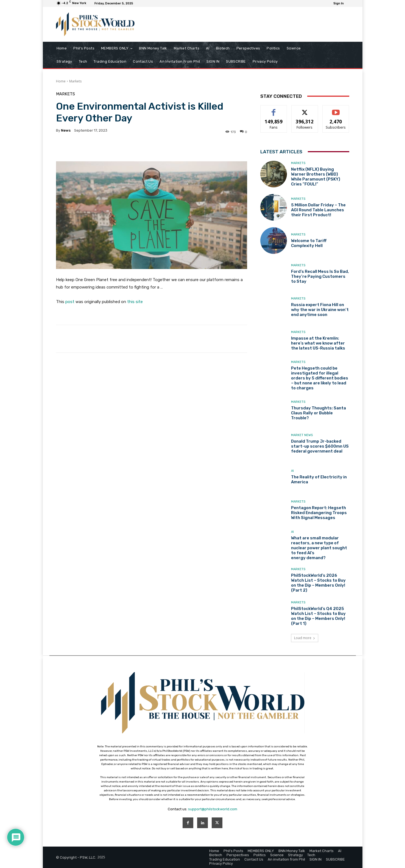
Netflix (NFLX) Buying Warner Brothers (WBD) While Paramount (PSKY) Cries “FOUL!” (316, 177)
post (70, 302)
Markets (75, 81)
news (66, 130)
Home (61, 81)
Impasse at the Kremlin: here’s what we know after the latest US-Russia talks (318, 343)
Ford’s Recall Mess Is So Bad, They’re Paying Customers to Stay (320, 276)
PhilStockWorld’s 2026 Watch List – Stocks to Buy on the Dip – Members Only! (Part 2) (318, 583)
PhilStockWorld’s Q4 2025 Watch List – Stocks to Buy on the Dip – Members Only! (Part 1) (318, 616)
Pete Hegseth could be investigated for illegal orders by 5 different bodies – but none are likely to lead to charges (320, 378)
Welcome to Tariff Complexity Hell (309, 243)
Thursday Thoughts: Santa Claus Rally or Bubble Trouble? (319, 413)
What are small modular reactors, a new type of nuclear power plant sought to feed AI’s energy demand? (319, 548)
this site (135, 302)
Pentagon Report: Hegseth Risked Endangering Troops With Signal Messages (319, 513)
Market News (302, 435)
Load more (305, 638)
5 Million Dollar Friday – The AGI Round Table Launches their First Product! (318, 210)
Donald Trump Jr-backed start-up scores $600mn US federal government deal (320, 446)
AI (292, 471)
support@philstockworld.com (213, 809)
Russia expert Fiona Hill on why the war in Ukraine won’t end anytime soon (320, 310)
